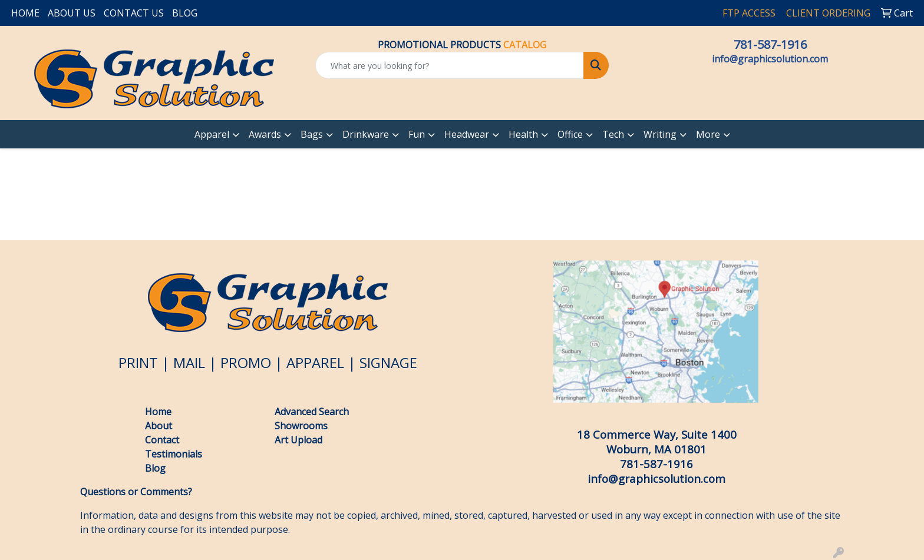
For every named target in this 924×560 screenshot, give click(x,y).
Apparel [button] (212, 134)
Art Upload (298, 440)
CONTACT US (134, 13)
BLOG (185, 13)
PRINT (138, 362)
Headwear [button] (467, 134)
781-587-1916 (770, 44)
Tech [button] (613, 134)
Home (158, 412)
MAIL (189, 362)
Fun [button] (417, 134)
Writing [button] (660, 134)
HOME (25, 13)
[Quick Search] (450, 65)
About (159, 426)
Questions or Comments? (136, 492)
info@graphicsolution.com (770, 59)
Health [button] (523, 134)
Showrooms (301, 426)
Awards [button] (265, 134)
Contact (162, 440)
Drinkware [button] (366, 134)
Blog (156, 468)
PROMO (246, 362)
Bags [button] (312, 134)
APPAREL (315, 362)
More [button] (708, 134)
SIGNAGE (388, 362)
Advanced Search (312, 412)
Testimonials (174, 454)
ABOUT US (72, 13)
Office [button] (570, 134)
